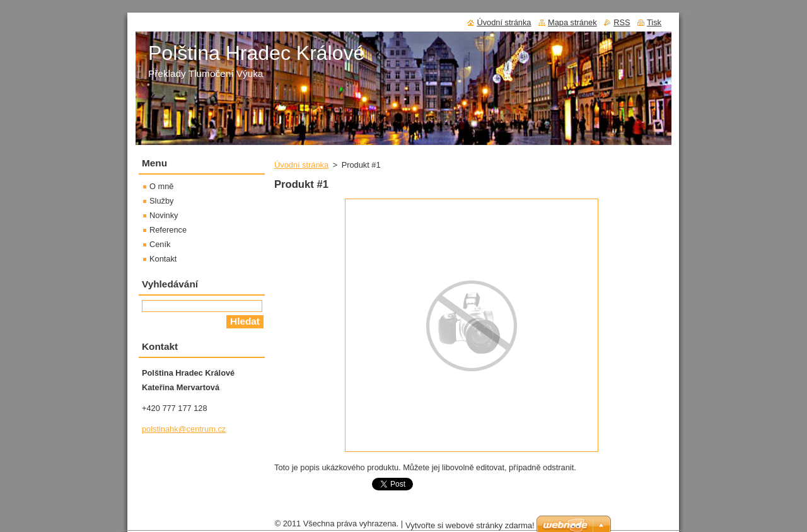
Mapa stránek (572, 22)
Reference (168, 230)
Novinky (164, 215)
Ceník (160, 244)
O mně (161, 186)
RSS (622, 22)
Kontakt (163, 259)
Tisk (654, 22)
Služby (161, 201)
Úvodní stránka (301, 165)
